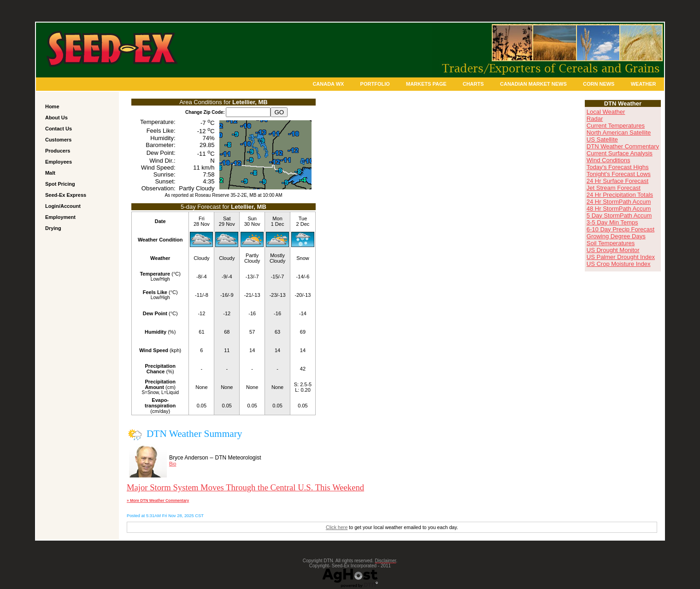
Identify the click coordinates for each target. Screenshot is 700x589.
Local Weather (606, 112)
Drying (53, 228)
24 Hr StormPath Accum (619, 202)
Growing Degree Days (616, 236)
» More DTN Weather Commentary (158, 501)
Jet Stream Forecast (614, 188)
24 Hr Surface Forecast (618, 181)
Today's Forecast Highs (618, 167)
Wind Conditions (609, 160)
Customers (58, 140)
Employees (59, 162)
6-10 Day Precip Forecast (621, 229)
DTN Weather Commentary (623, 146)
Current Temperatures (616, 126)
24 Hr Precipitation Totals (620, 195)
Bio (173, 464)
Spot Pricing (60, 184)
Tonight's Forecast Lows (619, 174)
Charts (473, 84)
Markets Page (426, 84)
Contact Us (59, 129)
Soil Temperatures (611, 243)
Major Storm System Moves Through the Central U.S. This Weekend (245, 487)
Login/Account (63, 206)
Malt (50, 173)
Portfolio (375, 84)
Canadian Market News (533, 84)
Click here (337, 527)
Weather (644, 84)
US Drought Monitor (613, 250)
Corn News (599, 84)
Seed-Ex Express (66, 195)
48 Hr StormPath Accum (619, 209)
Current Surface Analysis (620, 153)
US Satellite (602, 139)
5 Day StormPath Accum (619, 215)
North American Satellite (619, 133)
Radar (595, 119)
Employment (60, 217)
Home (52, 106)
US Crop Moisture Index (619, 264)
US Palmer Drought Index (621, 257)
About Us (56, 118)
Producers (58, 151)
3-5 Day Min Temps (612, 222)
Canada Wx (328, 84)
